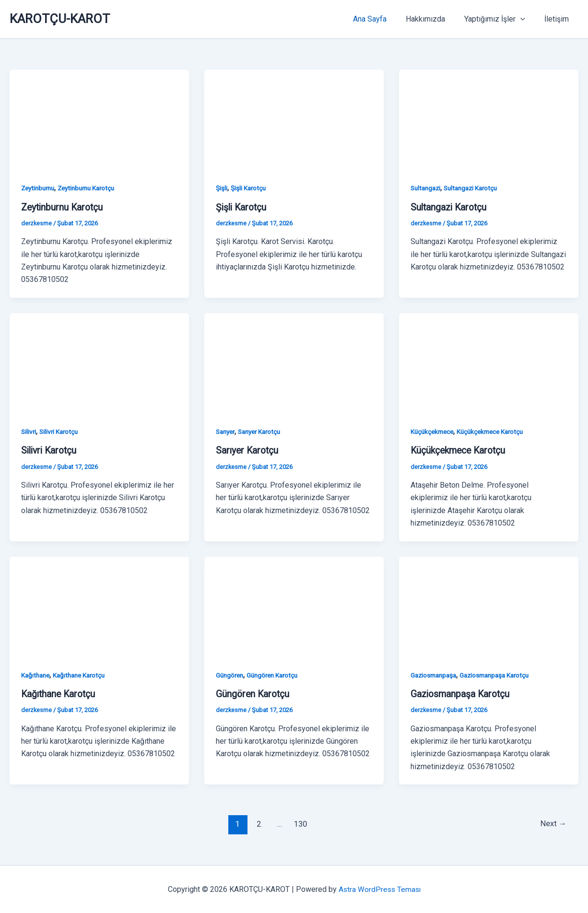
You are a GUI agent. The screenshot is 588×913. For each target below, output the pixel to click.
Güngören (231, 675)
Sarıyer (227, 432)
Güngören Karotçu (276, 675)
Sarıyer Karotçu (264, 432)
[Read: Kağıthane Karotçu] (99, 606)
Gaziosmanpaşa (435, 675)
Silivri (29, 432)
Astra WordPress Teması (379, 889)
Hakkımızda (435, 19)
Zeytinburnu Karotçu (92, 188)
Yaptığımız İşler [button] (500, 19)
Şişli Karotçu (249, 188)
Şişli (222, 188)
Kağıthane (36, 675)
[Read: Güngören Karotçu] (294, 606)
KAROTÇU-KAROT (60, 19)
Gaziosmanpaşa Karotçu (500, 675)
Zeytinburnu (40, 188)
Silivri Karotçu (61, 432)
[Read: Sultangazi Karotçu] (489, 119)
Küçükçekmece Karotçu (495, 432)
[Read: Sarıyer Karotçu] (294, 363)
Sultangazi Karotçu (475, 188)
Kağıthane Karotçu (83, 675)
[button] (526, 19)
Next (553, 824)
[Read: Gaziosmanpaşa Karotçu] (489, 606)
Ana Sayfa (383, 19)
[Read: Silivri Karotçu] (99, 363)
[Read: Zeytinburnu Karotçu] (99, 119)
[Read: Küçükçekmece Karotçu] (489, 363)
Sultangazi (427, 188)
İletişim (559, 19)
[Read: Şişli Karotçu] (294, 119)
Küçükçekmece (434, 432)
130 (300, 824)
